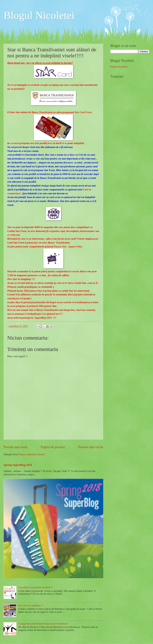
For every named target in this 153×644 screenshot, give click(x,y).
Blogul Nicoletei (39, 15)
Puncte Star (60, 247)
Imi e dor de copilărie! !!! (31, 606)
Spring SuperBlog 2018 (18, 465)
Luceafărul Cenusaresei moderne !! (36, 587)
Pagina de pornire (53, 447)
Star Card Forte (83, 112)
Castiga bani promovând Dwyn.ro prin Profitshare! (43, 624)
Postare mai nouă (15, 447)
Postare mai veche (91, 447)
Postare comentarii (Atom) (31, 454)
